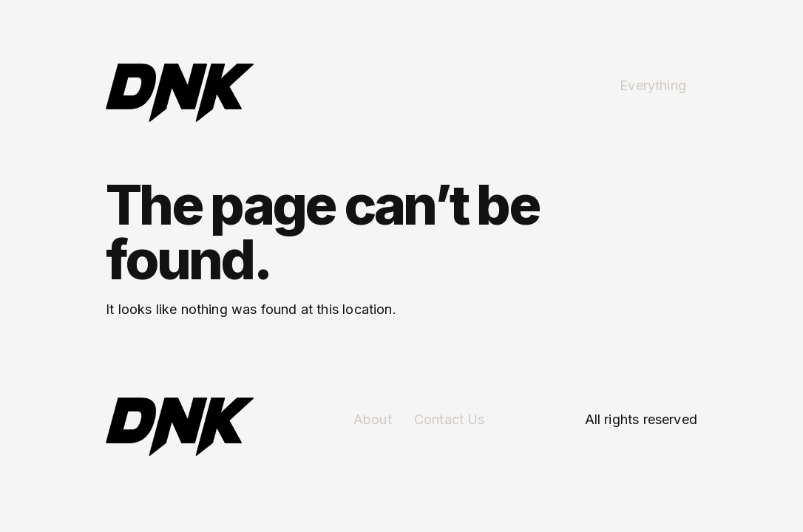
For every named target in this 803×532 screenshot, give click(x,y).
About (373, 419)
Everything (653, 85)
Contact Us (450, 419)
